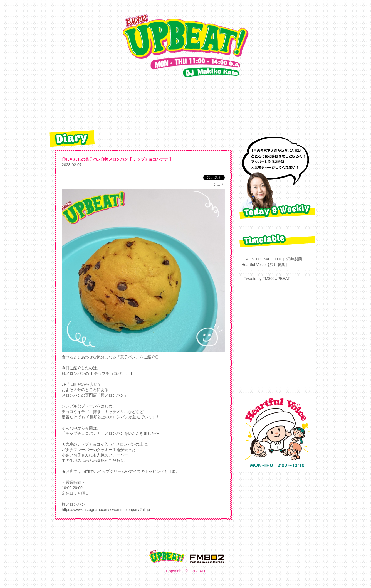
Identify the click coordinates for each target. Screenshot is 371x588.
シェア (219, 184)
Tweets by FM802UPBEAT (267, 279)
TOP (87, 105)
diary (118, 105)
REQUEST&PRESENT (173, 105)
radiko (226, 105)
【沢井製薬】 (277, 265)
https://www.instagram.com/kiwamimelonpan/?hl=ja (106, 510)
